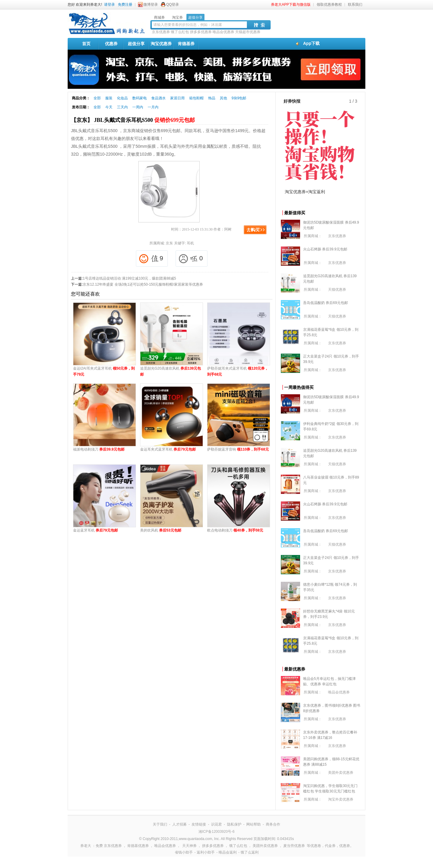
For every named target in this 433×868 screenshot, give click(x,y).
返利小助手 (206, 852)
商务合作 (273, 824)
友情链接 (199, 824)
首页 (86, 44)
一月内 (153, 107)
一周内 (138, 107)
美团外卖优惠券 (341, 773)
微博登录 (151, 5)
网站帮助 (253, 824)
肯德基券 (186, 44)
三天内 (122, 107)
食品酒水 (158, 98)
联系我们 (355, 5)
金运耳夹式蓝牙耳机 (168, 449)
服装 (109, 98)
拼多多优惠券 (201, 32)
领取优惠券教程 (329, 5)
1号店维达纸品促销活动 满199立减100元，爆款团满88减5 (129, 278)
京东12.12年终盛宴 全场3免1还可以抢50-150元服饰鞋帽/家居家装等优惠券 (143, 284)
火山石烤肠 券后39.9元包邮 (325, 249)
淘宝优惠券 (161, 44)
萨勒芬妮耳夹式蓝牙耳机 (238, 371)
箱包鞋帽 (196, 98)
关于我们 (160, 824)
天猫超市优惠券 (248, 32)
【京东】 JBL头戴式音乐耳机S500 (133, 120)
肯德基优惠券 (138, 846)
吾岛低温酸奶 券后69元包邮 (326, 303)
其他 (223, 98)
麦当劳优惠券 (294, 846)
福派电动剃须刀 (99, 449)
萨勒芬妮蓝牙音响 (238, 449)
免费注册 (125, 5)
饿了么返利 (250, 852)
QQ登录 (173, 5)
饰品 (212, 98)
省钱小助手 (184, 852)
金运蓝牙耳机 (95, 530)
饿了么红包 (180, 32)
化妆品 (122, 98)
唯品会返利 (228, 852)
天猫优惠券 (337, 290)
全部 (97, 98)
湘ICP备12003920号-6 (216, 832)
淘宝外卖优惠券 (341, 799)
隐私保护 (234, 824)
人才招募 (180, 824)
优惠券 (111, 44)
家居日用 (177, 98)
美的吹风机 (161, 530)
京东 (169, 243)
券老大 (86, 846)
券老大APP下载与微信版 (291, 5)
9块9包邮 (239, 98)
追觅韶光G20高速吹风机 (170, 371)
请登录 (109, 5)
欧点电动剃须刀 (235, 530)
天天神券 (189, 846)
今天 (109, 107)
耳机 (190, 243)
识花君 (216, 824)
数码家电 (140, 98)
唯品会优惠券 (223, 32)
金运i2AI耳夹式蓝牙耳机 (104, 371)
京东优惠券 (161, 32)
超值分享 (136, 44)
